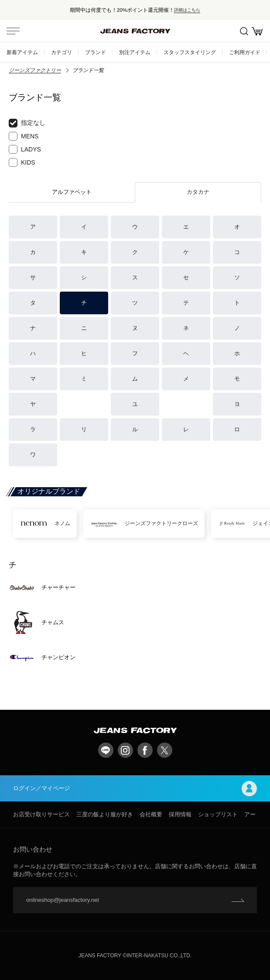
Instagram (125, 750)
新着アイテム (22, 52)
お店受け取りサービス (41, 814)
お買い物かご (257, 31)
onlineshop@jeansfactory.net (63, 900)
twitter (165, 750)
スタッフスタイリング (190, 52)
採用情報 (180, 814)
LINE (106, 750)
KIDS (22, 162)
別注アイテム (135, 52)
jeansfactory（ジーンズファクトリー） (135, 31)
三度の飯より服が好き (105, 814)
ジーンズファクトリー (35, 70)
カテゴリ (62, 52)
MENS (24, 136)
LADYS (25, 149)
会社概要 (151, 814)
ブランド (96, 52)
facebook (145, 750)
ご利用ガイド (245, 52)
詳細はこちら (187, 10)
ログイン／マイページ (135, 789)
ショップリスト (218, 814)
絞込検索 (244, 31)
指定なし (27, 123)
